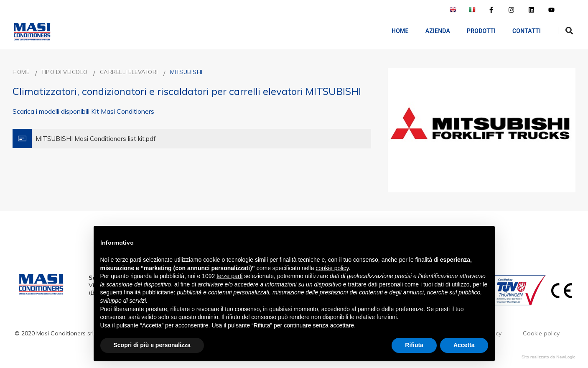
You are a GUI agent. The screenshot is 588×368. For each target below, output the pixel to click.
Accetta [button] (464, 345)
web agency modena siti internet (549, 357)
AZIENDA (432, 31)
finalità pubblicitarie (149, 292)
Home (394, 31)
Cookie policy (541, 333)
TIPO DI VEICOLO (65, 72)
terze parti (229, 276)
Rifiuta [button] (414, 345)
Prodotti (475, 31)
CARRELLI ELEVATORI (129, 72)
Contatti (521, 31)
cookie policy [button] (332, 268)
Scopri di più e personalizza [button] (152, 345)
